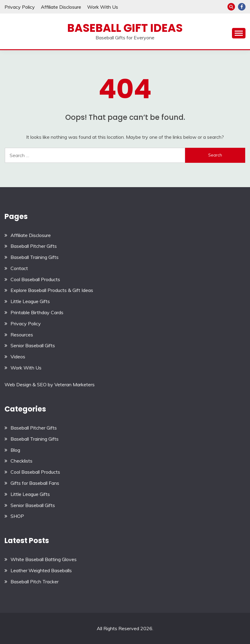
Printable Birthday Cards (37, 312)
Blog (15, 450)
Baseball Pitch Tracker (35, 582)
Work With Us (103, 7)
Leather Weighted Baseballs (41, 570)
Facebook (242, 7)
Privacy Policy (20, 7)
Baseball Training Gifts (35, 257)
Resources (22, 335)
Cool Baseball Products (35, 279)
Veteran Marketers (75, 384)
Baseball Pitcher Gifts (34, 246)
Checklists (21, 461)
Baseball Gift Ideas (125, 28)
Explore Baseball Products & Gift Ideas (52, 290)
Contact (19, 268)
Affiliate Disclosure (61, 7)
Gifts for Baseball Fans (35, 483)
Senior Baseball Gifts (33, 345)
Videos (18, 357)
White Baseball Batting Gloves (44, 559)
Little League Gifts (30, 301)
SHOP (17, 516)
